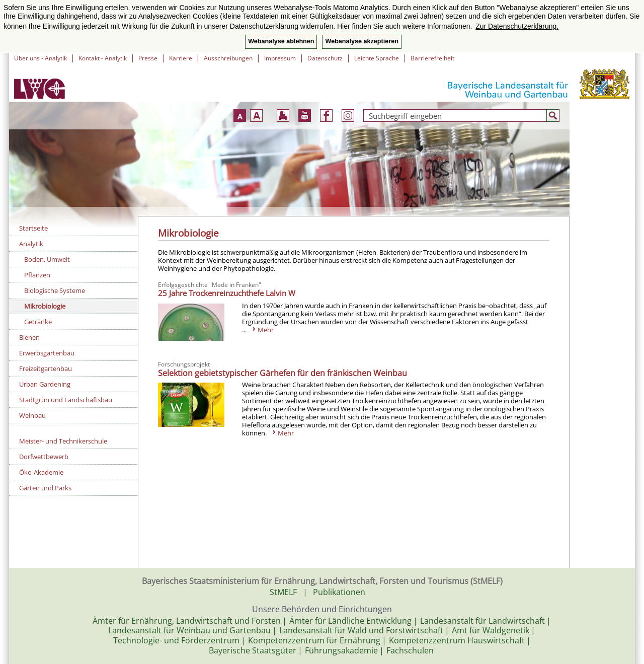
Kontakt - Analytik (103, 58)
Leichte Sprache (377, 58)
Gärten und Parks (45, 488)
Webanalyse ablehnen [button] (281, 41)
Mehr (266, 330)
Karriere (181, 58)
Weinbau (32, 415)
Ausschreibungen (228, 58)
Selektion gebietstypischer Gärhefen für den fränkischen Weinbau (283, 373)
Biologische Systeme (55, 290)
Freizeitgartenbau (46, 368)
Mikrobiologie (45, 306)
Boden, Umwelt (47, 259)
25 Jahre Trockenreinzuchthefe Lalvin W (227, 293)
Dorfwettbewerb (44, 457)
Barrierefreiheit (432, 58)
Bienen (29, 337)
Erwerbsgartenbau (47, 353)
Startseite (33, 228)
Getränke (38, 322)
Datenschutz (325, 58)
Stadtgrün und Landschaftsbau (66, 400)
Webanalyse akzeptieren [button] (361, 41)
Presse (148, 58)
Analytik (31, 244)
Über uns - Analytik (41, 58)
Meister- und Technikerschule (63, 441)
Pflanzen (37, 275)
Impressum (280, 58)
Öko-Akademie (41, 472)
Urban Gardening (45, 384)
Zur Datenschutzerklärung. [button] (517, 26)
